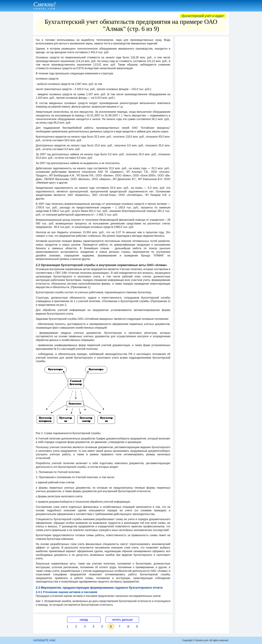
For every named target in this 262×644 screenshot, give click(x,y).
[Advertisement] (202, 88)
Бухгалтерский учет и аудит (203, 16)
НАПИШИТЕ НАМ (44, 640)
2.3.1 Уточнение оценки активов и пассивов (67, 592)
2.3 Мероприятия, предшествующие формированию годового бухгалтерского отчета (99, 588)
